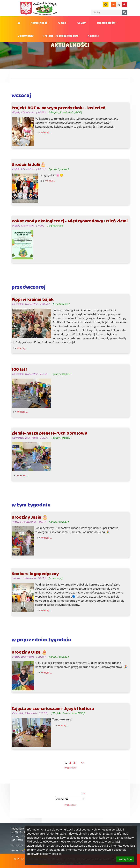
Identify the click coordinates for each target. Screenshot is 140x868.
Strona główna (20, 23)
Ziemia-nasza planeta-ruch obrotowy (49, 433)
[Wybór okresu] (70, 799)
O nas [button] (63, 23)
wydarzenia (61, 304)
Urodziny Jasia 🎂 (30, 518)
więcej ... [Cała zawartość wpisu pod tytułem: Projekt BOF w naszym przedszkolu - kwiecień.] (46, 132)
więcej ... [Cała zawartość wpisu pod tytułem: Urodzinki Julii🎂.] (51, 181)
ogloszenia (55, 225)
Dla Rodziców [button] (107, 23)
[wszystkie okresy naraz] (70, 805)
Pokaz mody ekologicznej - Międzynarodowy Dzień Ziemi (70, 221)
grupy (54, 169)
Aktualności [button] (40, 23)
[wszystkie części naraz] (70, 767)
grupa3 (63, 522)
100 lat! (19, 370)
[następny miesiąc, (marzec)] (83, 793)
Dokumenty (26, 36)
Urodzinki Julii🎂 (29, 165)
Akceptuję (125, 859)
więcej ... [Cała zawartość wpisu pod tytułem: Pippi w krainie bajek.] (23, 348)
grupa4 (63, 169)
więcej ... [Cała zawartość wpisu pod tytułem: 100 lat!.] (23, 412)
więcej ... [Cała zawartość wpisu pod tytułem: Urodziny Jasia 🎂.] (47, 538)
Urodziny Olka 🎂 (29, 652)
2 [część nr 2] (70, 763)
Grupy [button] (83, 23)
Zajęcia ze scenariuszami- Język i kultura (53, 709)
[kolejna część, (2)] (82, 763)
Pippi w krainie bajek (33, 300)
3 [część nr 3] (74, 763)
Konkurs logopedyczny (35, 574)
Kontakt (93, 36)
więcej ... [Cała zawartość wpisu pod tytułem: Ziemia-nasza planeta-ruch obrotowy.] (23, 475)
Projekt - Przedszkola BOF (61, 36)
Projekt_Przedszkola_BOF (65, 112)
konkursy (55, 578)
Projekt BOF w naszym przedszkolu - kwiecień (58, 108)
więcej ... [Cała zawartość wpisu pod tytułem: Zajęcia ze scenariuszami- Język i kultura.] (63, 725)
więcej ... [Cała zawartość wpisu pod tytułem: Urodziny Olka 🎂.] (47, 672)
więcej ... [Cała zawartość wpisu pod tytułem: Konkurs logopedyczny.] (46, 610)
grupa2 (66, 374)
